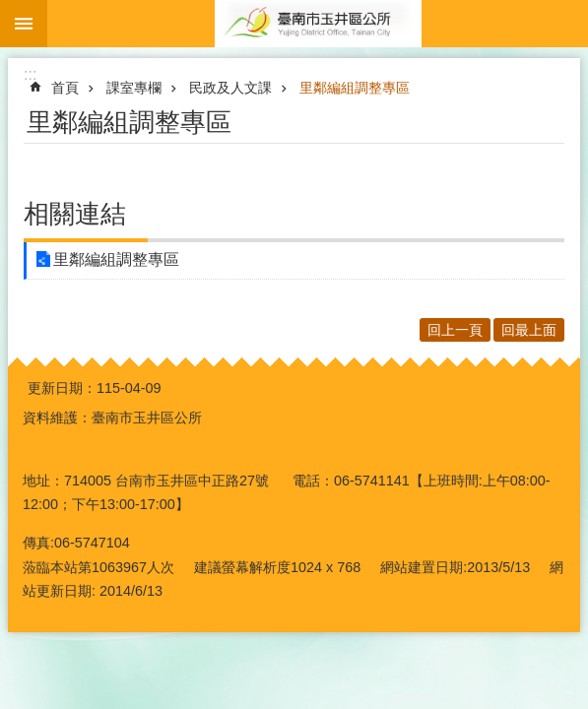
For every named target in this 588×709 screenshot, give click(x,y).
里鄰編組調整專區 (355, 88)
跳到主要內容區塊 (10, 10)
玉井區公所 (318, 24)
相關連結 (75, 214)
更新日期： (62, 388)
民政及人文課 (230, 88)
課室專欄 (134, 88)
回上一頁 (455, 330)
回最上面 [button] (529, 330)
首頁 (65, 88)
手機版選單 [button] (24, 24)
